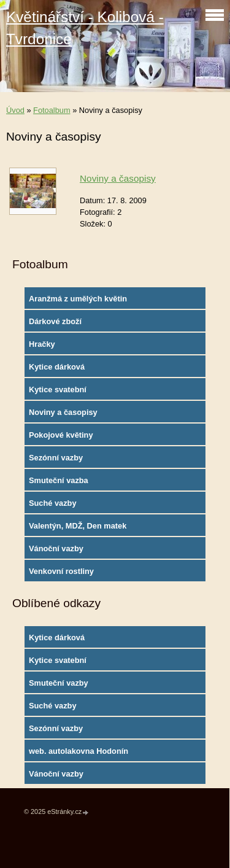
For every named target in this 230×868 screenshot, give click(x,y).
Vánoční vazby (56, 548)
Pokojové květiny (61, 435)
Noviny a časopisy (118, 178)
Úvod (15, 110)
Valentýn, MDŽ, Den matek (78, 526)
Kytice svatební (58, 389)
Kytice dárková (57, 367)
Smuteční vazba (59, 480)
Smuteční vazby (59, 683)
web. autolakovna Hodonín (79, 751)
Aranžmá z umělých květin (78, 299)
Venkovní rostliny (61, 571)
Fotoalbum (52, 110)
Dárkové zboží (55, 321)
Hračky (42, 344)
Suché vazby (53, 503)
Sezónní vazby (56, 458)
